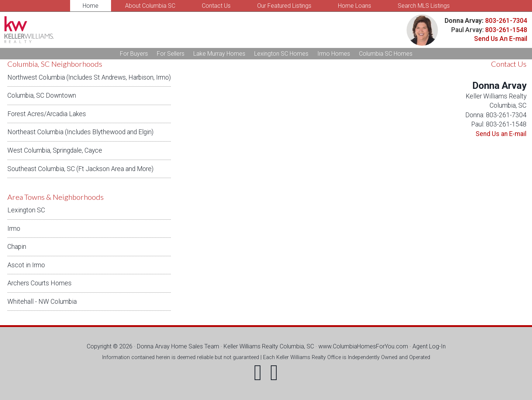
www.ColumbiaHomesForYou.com (363, 346)
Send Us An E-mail (501, 39)
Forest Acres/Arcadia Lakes (47, 114)
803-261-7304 (505, 21)
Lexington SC (26, 210)
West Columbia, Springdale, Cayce (55, 150)
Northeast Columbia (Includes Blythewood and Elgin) (80, 132)
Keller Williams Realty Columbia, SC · (271, 346)
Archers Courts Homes (39, 283)
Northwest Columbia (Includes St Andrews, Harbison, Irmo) (89, 77)
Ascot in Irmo (26, 265)
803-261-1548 (506, 30)
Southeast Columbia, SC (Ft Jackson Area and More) (80, 169)
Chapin (17, 247)
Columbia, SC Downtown (42, 95)
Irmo (14, 229)
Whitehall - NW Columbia (42, 302)
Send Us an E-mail (501, 134)
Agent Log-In (429, 346)
